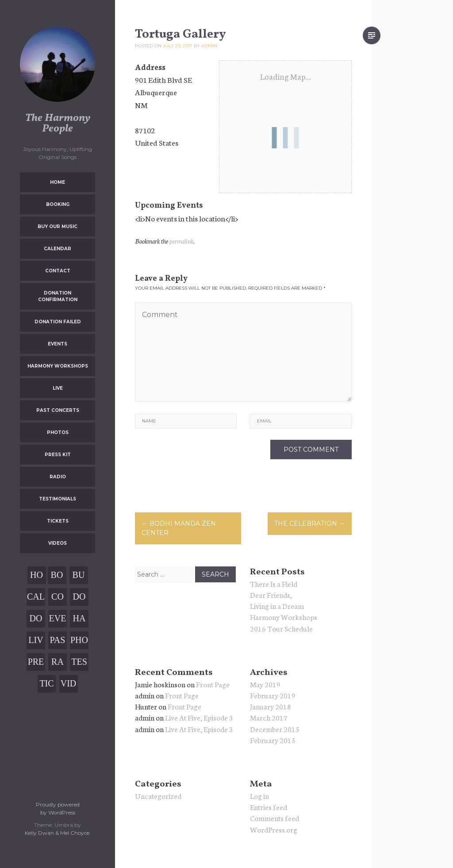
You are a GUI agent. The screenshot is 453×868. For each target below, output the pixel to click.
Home (58, 182)
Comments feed (274, 818)
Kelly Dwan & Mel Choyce (57, 833)
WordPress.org (274, 829)
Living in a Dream (277, 606)
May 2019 (265, 684)
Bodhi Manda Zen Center (179, 528)
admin (209, 46)
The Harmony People (58, 124)
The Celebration (310, 523)
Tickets (58, 521)
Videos (58, 543)
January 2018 (271, 706)
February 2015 (273, 740)
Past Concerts (58, 410)
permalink (181, 241)
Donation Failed (58, 322)
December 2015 (275, 729)
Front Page (213, 684)
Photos (58, 432)
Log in (259, 796)
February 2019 (273, 695)
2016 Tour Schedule (281, 628)
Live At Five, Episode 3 (199, 717)
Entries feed (269, 807)
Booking (58, 204)
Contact (58, 271)
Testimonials (58, 499)
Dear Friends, (271, 595)
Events (58, 344)
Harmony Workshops (58, 366)
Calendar (58, 249)
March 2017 (269, 717)
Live (58, 388)
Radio (58, 477)
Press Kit (58, 455)
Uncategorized (158, 796)
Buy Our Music (58, 227)
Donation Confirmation (58, 296)
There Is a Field (274, 583)
